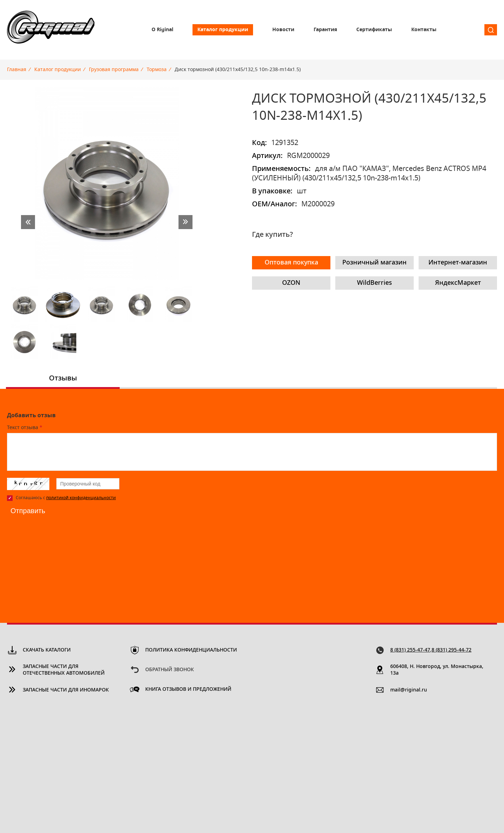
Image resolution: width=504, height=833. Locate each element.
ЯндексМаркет (458, 283)
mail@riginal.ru (409, 690)
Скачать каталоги (47, 650)
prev (28, 222)
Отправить (28, 511)
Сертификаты (374, 30)
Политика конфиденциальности (191, 650)
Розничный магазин (374, 263)
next (185, 222)
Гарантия (325, 30)
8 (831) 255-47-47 (410, 650)
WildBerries (374, 283)
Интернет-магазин (458, 263)
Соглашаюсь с (66, 498)
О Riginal (162, 30)
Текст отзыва (25, 428)
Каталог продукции (223, 30)
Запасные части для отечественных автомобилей (64, 670)
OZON (291, 283)
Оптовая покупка (291, 263)
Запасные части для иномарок (66, 690)
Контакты (424, 30)
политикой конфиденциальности (81, 498)
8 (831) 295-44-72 (451, 650)
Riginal (51, 30)
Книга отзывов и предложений (188, 689)
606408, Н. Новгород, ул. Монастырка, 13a (437, 670)
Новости (283, 30)
